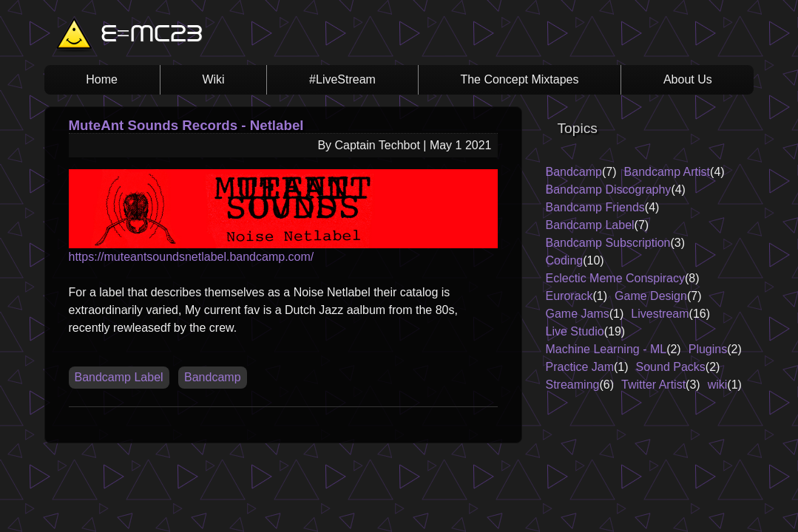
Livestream (660, 314)
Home (102, 79)
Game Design (651, 296)
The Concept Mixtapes (519, 79)
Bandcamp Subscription (608, 243)
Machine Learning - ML (606, 349)
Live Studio (575, 331)
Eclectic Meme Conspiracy (616, 278)
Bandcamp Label (119, 377)
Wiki (213, 79)
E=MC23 (152, 35)
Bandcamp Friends (595, 207)
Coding (565, 260)
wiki (718, 385)
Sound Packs (671, 367)
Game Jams (578, 314)
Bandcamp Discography (609, 190)
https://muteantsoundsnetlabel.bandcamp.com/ (283, 216)
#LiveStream (342, 79)
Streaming (573, 385)
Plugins (708, 349)
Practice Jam (580, 367)
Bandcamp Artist (667, 172)
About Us (688, 79)
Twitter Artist (653, 385)
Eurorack (569, 296)
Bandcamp (213, 377)
